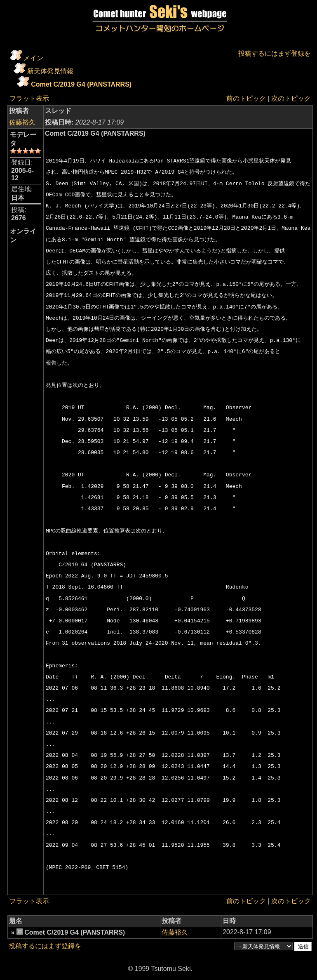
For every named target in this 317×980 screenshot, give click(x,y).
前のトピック (246, 98)
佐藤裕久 (22, 122)
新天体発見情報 (50, 71)
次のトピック (291, 98)
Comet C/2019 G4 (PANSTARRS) (81, 84)
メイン (33, 58)
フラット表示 (29, 98)
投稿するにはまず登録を (275, 53)
